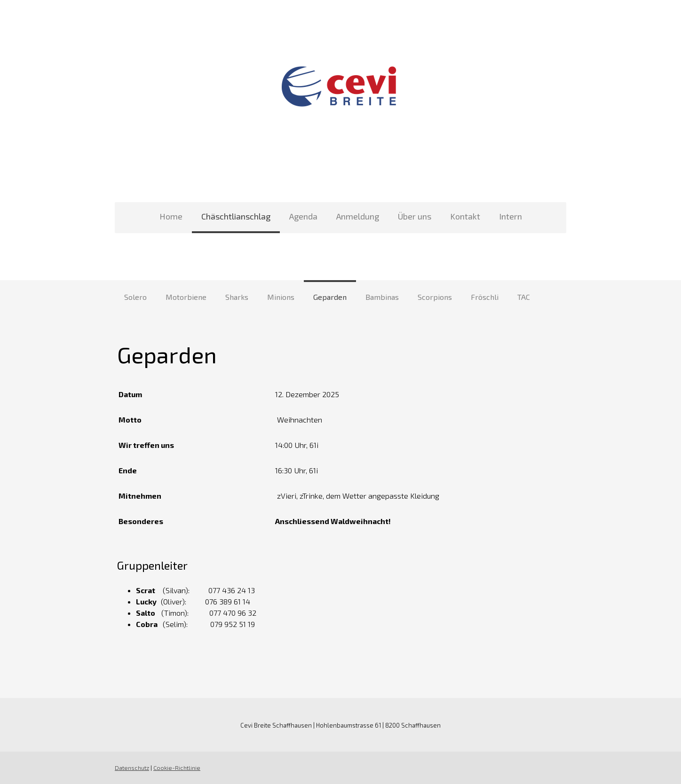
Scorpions (435, 297)
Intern (511, 216)
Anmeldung (358, 216)
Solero (135, 297)
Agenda (303, 216)
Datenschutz (132, 768)
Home (171, 216)
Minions (281, 297)
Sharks (237, 297)
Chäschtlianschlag (236, 216)
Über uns (415, 216)
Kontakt (465, 216)
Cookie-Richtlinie (177, 768)
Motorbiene (186, 297)
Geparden (330, 297)
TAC (524, 297)
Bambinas (382, 297)
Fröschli (485, 297)
